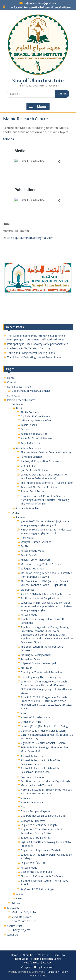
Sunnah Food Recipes (33, 491)
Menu (38, 106)
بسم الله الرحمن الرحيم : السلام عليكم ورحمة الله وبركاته (41, 7)
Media (15, 513)
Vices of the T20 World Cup (36, 872)
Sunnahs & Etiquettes (33, 821)
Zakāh (24, 546)
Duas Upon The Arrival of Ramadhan (42, 672)
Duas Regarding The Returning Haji (41, 677)
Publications (19, 404)
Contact (12, 382)
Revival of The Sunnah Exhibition (39, 487)
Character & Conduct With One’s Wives (43, 876)
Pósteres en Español (32, 777)
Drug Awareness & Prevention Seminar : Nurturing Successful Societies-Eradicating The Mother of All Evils (45, 500)
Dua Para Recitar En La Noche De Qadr (43, 816)
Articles (8, 139)
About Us (13, 935)
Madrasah (13, 908)
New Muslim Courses (24, 921)
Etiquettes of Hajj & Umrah (36, 838)
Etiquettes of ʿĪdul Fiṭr (33, 863)
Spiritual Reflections (32, 756)
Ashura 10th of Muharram (36, 560)
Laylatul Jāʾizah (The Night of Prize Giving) (45, 726)
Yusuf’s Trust (15, 926)
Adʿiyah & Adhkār (30, 443)
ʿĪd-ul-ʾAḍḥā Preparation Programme (41, 461)
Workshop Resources (28, 448)
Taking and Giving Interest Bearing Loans (31, 353)
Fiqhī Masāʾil (28, 538)
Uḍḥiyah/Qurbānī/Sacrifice (36, 420)
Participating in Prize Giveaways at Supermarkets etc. (38, 344)
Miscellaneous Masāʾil (33, 551)
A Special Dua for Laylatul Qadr (39, 663)
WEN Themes (38, 975)
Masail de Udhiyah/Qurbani (36, 785)
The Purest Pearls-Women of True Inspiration (47, 483)
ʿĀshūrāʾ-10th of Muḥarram (36, 438)
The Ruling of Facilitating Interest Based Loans (34, 357)
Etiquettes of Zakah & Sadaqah (39, 825)
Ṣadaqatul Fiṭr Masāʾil (33, 568)
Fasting (25, 429)
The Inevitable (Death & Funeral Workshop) (46, 452)
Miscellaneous (29, 615)
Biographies (27, 590)
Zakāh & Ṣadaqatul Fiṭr (34, 434)
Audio (19, 894)
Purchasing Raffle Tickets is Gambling (29, 348)
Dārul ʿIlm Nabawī (22, 917)
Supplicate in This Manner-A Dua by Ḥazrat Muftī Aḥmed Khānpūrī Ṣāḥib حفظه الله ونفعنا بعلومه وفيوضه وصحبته (46, 606)
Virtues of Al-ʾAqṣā (31, 722)
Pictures (21, 517)
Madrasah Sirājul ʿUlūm (25, 912)
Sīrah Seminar (29, 466)
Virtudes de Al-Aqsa (32, 802)
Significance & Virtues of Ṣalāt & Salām (43, 731)
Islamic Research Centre (21, 400)
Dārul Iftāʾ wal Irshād (19, 387)
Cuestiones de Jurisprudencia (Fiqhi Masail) (45, 781)
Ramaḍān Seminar (31, 457)
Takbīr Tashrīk (29, 425)
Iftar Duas (26, 668)
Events (20, 898)
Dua (23, 807)
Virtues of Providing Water (36, 717)
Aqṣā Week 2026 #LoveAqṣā (37, 889)
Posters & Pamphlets (28, 508)
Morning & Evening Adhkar (36, 655)
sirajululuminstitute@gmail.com (40, 3)
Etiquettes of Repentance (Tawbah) (41, 850)
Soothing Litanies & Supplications (40, 598)
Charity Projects (21, 930)
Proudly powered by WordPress (26, 972)
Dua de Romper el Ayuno (35, 811)
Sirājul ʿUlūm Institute (38, 81)
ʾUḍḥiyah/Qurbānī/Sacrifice (36, 542)
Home (11, 378)
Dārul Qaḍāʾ (14, 396)
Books (20, 408)
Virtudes (25, 798)
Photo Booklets (30, 412)
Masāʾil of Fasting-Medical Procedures (43, 564)
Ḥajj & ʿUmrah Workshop (35, 470)
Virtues (24, 713)
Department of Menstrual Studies (31, 391)
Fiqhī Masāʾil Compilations (35, 416)
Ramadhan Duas (30, 659)
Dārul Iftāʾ (59, 955)
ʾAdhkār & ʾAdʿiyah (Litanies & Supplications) (46, 594)
